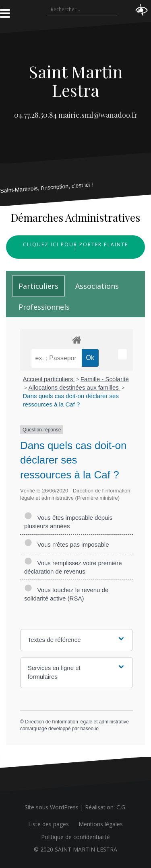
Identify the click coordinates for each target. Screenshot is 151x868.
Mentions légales (101, 824)
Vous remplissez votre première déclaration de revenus (73, 567)
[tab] (38, 286)
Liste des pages (49, 824)
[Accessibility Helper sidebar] (141, 10)
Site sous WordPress (52, 807)
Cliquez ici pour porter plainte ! (75, 247)
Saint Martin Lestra (76, 81)
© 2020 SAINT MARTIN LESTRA (75, 849)
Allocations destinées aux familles (74, 387)
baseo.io (89, 729)
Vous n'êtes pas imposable (67, 544)
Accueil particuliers (49, 379)
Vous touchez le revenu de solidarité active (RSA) (66, 594)
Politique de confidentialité (75, 837)
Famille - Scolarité (105, 379)
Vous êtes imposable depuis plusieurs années (68, 522)
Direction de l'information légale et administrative (77, 722)
